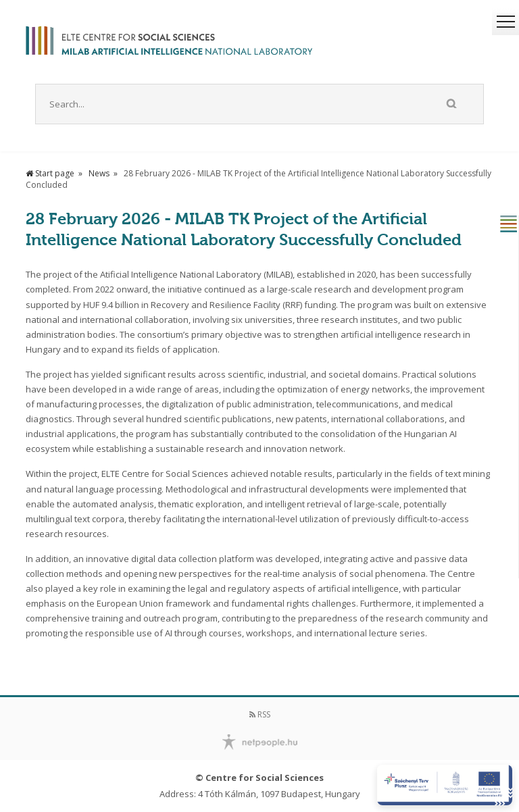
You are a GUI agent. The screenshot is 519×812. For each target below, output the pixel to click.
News (99, 173)
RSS (260, 714)
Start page (50, 173)
